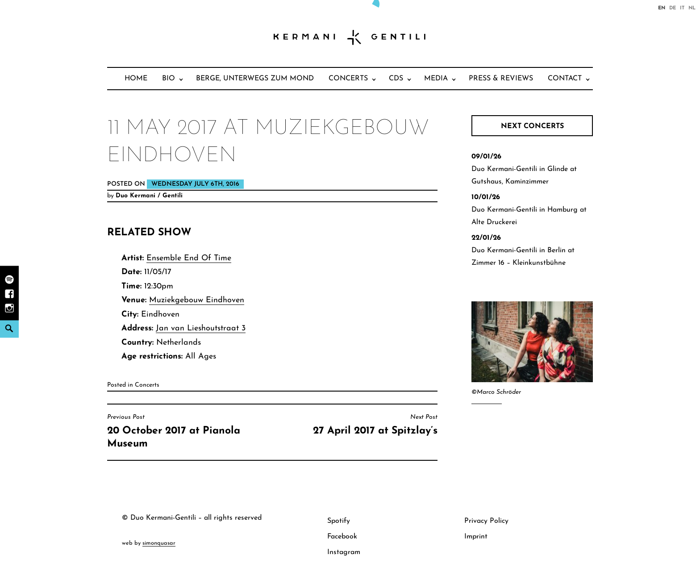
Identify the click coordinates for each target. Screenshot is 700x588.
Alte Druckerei (494, 222)
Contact (565, 79)
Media (436, 79)
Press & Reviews (501, 79)
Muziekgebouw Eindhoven (197, 300)
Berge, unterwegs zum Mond (255, 79)
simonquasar (159, 543)
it (682, 8)
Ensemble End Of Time (189, 258)
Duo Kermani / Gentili (149, 196)
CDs (396, 79)
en (662, 8)
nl (692, 8)
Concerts (348, 79)
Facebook (342, 537)
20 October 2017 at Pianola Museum (187, 431)
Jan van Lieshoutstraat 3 (201, 328)
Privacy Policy (486, 521)
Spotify (339, 521)
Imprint (476, 537)
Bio (169, 79)
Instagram (344, 552)
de (673, 8)
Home (136, 79)
